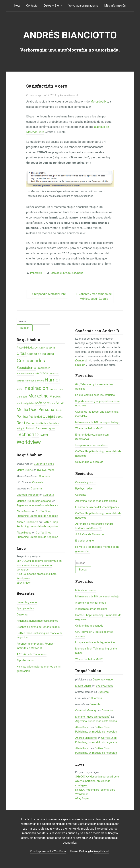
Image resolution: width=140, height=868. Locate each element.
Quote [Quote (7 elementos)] (59, 417)
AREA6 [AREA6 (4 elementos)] (35, 348)
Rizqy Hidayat (101, 851)
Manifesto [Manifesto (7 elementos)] (22, 397)
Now (17, 6)
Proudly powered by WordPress (48, 851)
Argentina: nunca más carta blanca (37, 505)
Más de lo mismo (86, 590)
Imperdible (36, 273)
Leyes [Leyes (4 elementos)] (61, 389)
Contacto (32, 6)
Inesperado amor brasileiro (91, 445)
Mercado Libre (59, 273)
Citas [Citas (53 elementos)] (22, 353)
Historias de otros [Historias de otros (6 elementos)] (34, 381)
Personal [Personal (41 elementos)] (47, 410)
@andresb (81, 361)
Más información (115, 6)
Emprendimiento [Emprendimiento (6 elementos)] (25, 374)
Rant (80, 273)
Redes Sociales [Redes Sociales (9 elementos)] (50, 423)
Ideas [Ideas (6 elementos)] (20, 389)
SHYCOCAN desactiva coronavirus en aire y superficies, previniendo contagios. (39, 565)
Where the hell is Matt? (89, 428)
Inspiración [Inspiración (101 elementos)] (36, 388)
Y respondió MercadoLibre (47, 294)
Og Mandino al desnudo (89, 462)
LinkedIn (80, 365)
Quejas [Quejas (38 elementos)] (49, 416)
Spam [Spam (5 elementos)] (52, 429)
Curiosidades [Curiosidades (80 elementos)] (31, 361)
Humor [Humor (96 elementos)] (52, 380)
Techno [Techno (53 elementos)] (24, 434)
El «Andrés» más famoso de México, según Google (94, 296)
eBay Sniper (24, 583)
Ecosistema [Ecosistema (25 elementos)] (26, 368)
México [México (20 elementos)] (41, 403)
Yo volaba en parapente (83, 6)
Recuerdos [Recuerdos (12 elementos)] (33, 423)
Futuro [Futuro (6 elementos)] (56, 374)
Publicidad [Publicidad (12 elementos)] (35, 417)
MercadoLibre (99, 102)
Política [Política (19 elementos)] (22, 417)
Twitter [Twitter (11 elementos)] (44, 435)
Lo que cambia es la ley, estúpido (95, 395)
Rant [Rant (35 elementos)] (21, 423)
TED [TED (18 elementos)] (35, 435)
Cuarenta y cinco (44, 464)
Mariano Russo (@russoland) (34, 501)
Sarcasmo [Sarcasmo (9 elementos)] (42, 428)
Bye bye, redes (46, 470)
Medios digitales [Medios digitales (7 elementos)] (26, 403)
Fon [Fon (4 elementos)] (50, 374)
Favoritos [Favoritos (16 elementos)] (41, 373)
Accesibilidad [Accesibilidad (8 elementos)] (24, 348)
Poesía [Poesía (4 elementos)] (59, 410)
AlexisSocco (24, 511)
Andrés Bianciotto (70, 35)
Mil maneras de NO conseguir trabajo (97, 422)
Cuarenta (44, 476)
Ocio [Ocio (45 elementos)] (33, 410)
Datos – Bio (51, 6)
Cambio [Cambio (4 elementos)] (52, 348)
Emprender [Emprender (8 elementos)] (43, 368)
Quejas (72, 273)
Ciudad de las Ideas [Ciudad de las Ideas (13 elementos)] (41, 354)
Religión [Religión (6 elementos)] (21, 429)
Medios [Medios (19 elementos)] (55, 396)
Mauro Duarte (25, 470)
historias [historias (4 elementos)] (20, 381)
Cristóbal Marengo (28, 495)
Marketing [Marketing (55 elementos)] (38, 396)
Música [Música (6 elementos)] (51, 403)
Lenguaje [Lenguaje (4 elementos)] (53, 389)
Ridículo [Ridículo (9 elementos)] (31, 428)
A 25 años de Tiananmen (32, 654)
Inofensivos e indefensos (91, 603)
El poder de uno (26, 660)
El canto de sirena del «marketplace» (38, 627)
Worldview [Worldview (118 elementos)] (29, 442)
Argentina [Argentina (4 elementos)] (43, 348)
